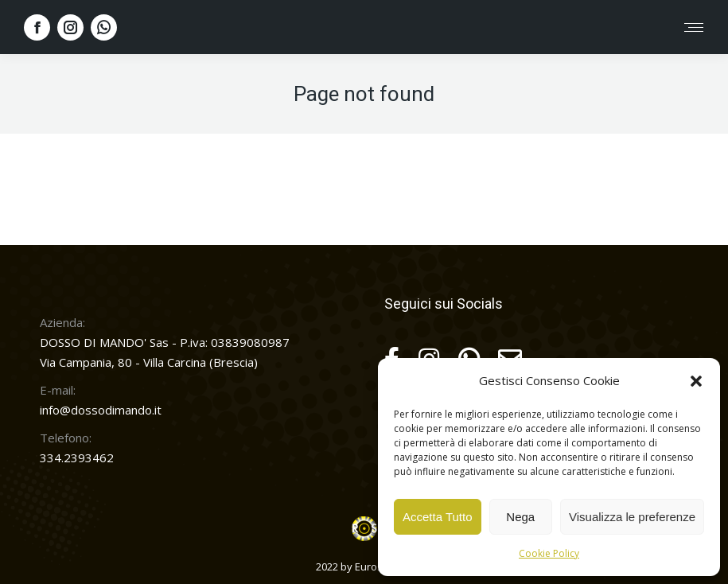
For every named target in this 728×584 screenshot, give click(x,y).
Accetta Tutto (438, 517)
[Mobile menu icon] (694, 27)
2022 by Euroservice (364, 566)
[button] (696, 381)
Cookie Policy (549, 553)
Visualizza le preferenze (632, 517)
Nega (520, 517)
